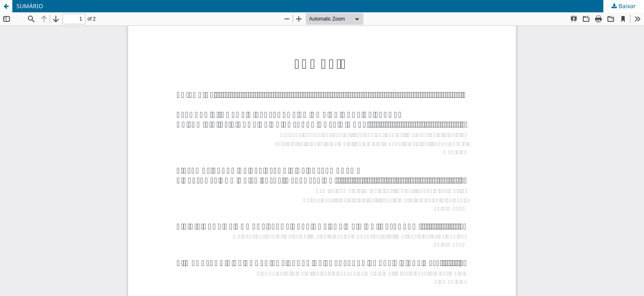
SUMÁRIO (30, 6)
